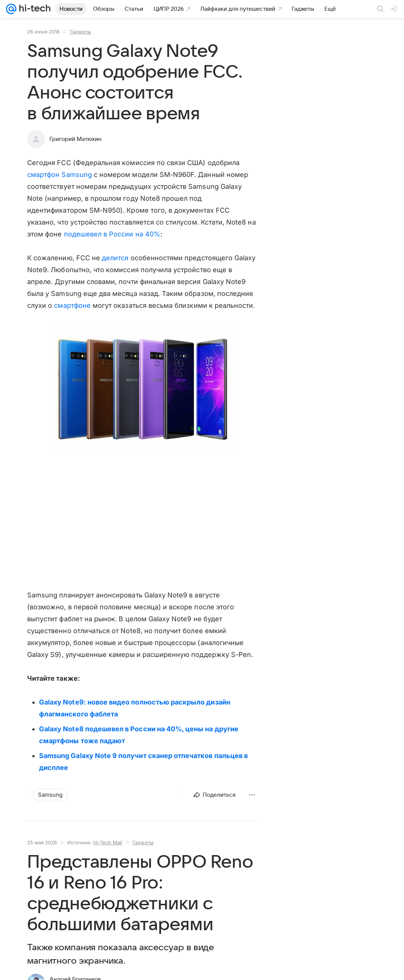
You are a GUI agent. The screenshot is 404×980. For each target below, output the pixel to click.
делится (115, 258)
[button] (142, 389)
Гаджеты (81, 32)
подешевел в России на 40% (112, 234)
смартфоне (72, 305)
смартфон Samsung (60, 175)
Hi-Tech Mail (108, 842)
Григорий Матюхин (76, 139)
